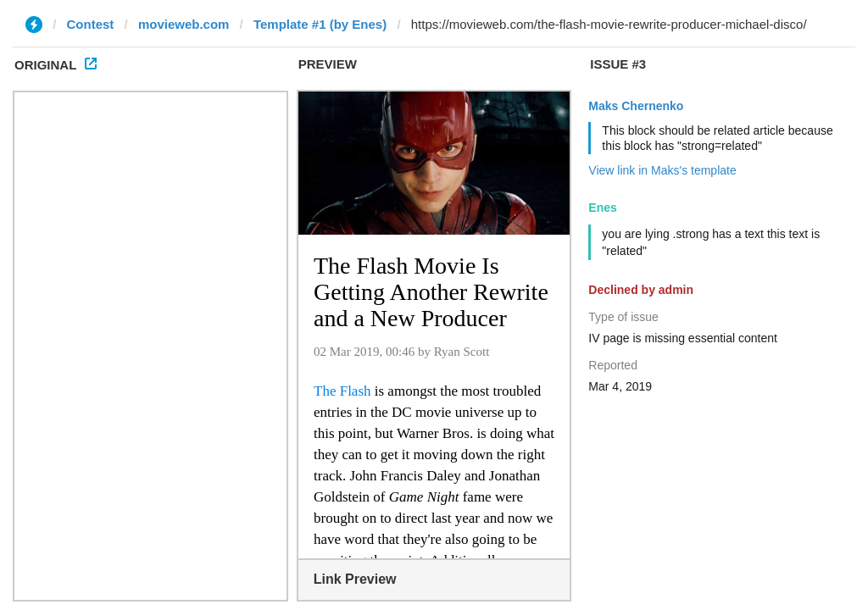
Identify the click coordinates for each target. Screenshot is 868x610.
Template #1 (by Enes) (320, 24)
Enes (602, 208)
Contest (91, 24)
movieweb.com (184, 24)
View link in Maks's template (662, 170)
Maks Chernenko (636, 106)
